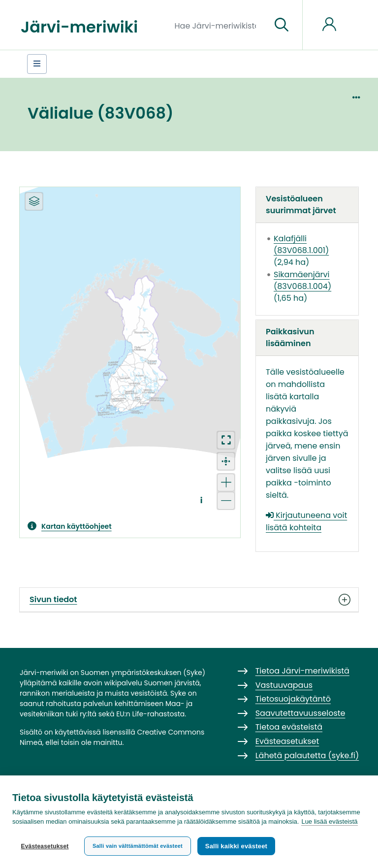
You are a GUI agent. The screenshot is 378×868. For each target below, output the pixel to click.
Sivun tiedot (189, 600)
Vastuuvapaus (284, 685)
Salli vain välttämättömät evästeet (138, 846)
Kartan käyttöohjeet (77, 526)
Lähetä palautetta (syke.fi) (307, 755)
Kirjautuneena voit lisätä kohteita (306, 521)
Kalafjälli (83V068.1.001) (301, 244)
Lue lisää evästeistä (329, 822)
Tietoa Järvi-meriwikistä (302, 671)
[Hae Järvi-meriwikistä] (219, 25)
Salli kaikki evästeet (237, 846)
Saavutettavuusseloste (300, 713)
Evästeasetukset (45, 846)
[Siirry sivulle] (282, 25)
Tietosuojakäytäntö (293, 699)
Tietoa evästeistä (289, 727)
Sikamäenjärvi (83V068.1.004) (302, 280)
